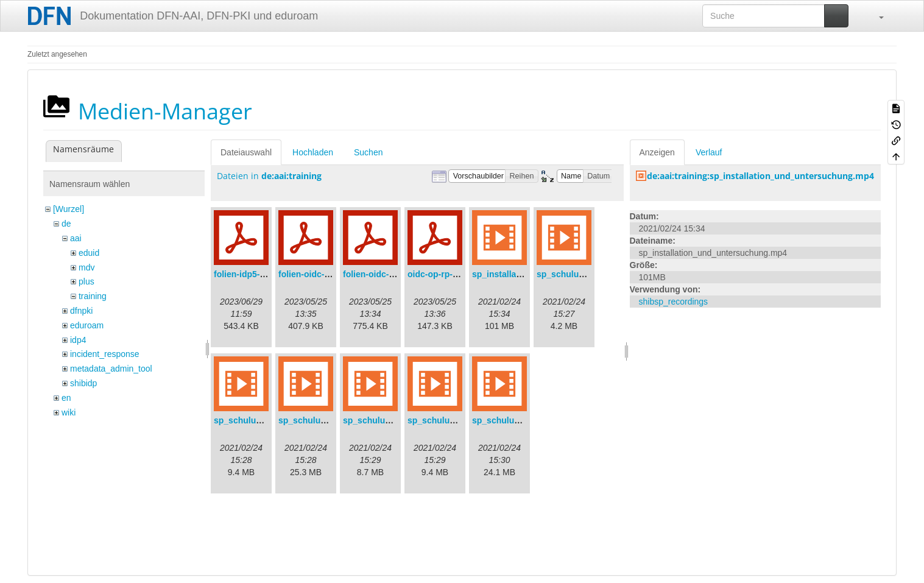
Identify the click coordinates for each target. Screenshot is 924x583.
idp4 (78, 340)
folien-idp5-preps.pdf (256, 274)
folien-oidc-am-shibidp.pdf (332, 274)
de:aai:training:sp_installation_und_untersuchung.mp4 (760, 176)
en (66, 398)
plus (86, 281)
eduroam (87, 325)
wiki (69, 412)
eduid (89, 253)
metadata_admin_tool (111, 369)
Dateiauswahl (246, 152)
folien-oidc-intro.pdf (383, 274)
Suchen (368, 152)
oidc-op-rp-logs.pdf (446, 274)
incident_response (105, 354)
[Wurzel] (69, 209)
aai (76, 238)
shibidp (83, 383)
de (66, 224)
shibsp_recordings (674, 302)
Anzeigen (657, 152)
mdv (86, 267)
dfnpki (81, 311)
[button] (875, 16)
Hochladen (313, 152)
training (93, 296)
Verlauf (709, 152)
